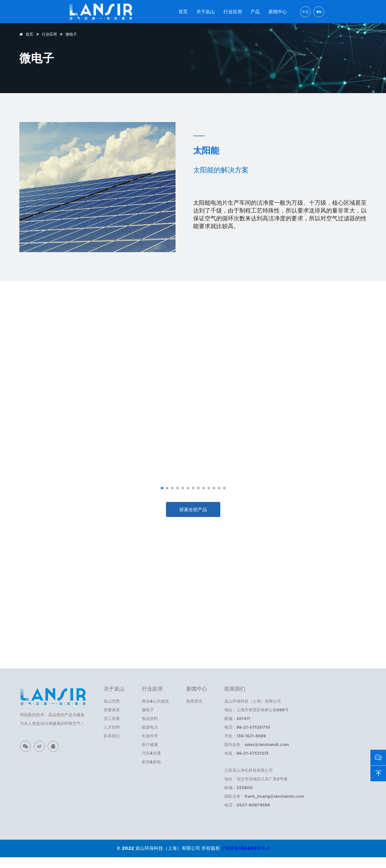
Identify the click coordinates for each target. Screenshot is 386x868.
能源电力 (150, 738)
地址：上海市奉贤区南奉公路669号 (257, 720)
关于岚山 (206, 12)
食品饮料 (150, 729)
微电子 (71, 34)
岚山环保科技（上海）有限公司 (253, 712)
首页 (183, 12)
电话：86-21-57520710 (247, 738)
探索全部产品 (193, 520)
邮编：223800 (238, 798)
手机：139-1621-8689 (245, 746)
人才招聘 (112, 738)
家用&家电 (151, 772)
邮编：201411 (237, 729)
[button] (162, 499)
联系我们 (112, 746)
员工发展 (112, 729)
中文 (305, 12)
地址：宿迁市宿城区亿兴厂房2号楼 (256, 789)
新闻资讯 (194, 712)
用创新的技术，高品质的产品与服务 (52, 725)
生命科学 (150, 746)
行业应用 (233, 12)
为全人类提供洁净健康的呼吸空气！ (52, 734)
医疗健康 (150, 755)
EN (319, 12)
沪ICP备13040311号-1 (245, 859)
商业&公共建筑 (155, 712)
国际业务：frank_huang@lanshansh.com (264, 807)
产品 (255, 12)
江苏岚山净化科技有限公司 (249, 781)
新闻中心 (278, 12)
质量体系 (112, 720)
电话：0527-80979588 (247, 816)
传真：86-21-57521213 (246, 764)
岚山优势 (112, 712)
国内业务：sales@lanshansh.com (257, 755)
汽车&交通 (151, 764)
